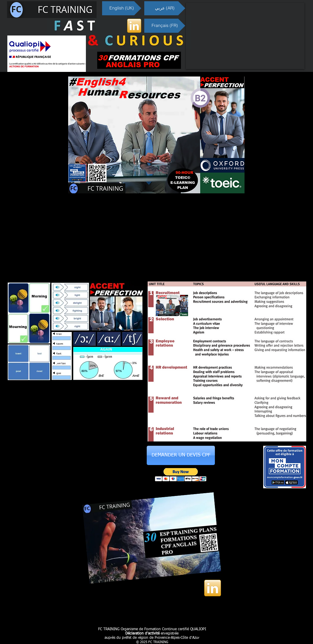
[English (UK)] (122, 8)
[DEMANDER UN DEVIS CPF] (181, 455)
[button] (181, 475)
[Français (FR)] (165, 26)
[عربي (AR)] (165, 8)
